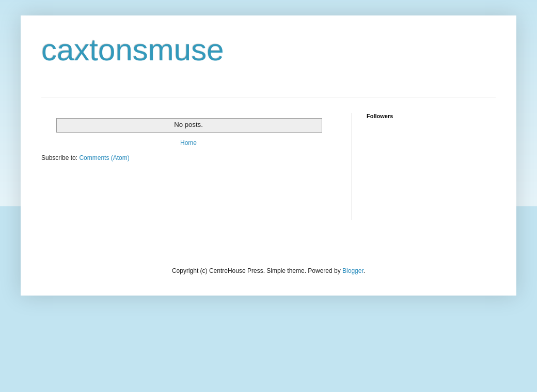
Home (188, 143)
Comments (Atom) (104, 158)
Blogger (353, 271)
